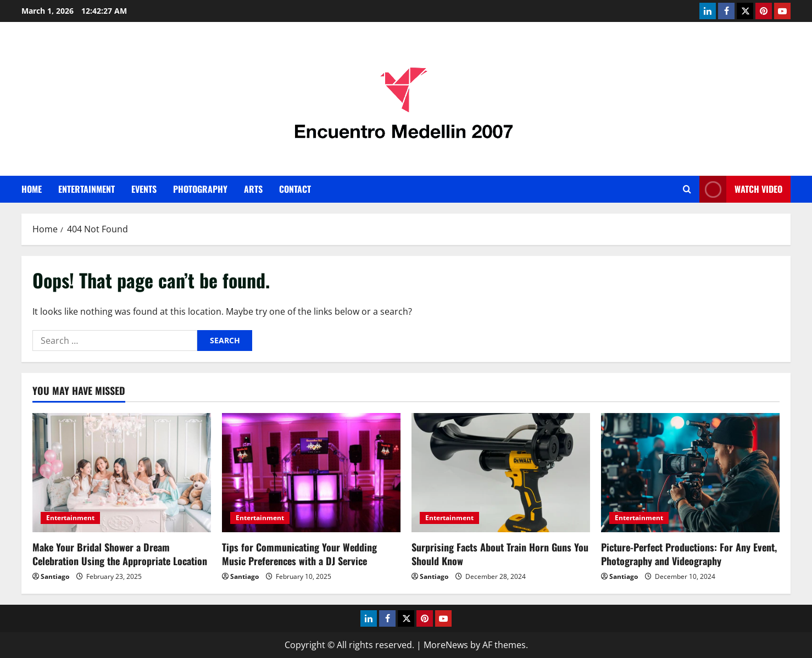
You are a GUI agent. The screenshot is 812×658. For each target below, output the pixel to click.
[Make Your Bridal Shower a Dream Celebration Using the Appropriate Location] (122, 473)
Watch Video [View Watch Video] (741, 189)
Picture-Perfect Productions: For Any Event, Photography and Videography (689, 554)
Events (144, 189)
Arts (253, 189)
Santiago (55, 576)
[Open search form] (687, 189)
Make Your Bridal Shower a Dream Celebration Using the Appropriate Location (120, 554)
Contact (295, 189)
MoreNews (446, 645)
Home (32, 189)
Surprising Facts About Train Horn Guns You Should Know (500, 554)
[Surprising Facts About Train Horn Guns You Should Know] (501, 473)
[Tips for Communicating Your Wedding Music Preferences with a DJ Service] (311, 473)
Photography (200, 189)
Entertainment (87, 189)
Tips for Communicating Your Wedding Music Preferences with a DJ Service (299, 554)
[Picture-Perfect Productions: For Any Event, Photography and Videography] (690, 473)
